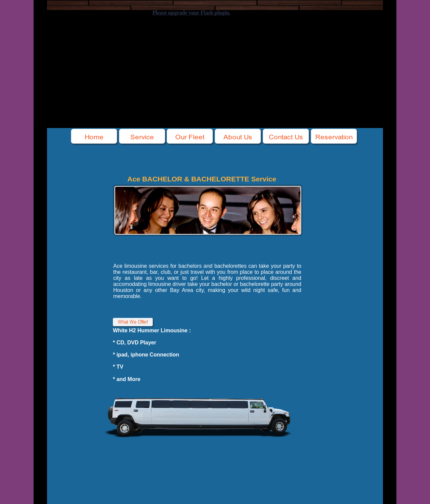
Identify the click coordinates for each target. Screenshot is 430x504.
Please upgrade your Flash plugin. (191, 13)
